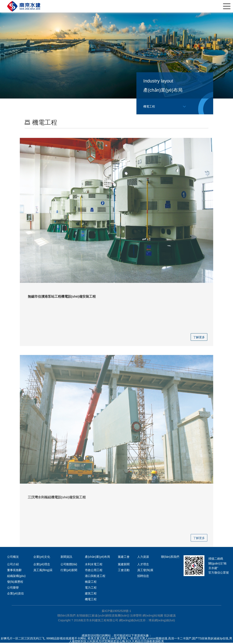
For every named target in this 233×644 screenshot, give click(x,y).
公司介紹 (13, 565)
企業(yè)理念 (42, 565)
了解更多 (199, 338)
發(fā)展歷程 (15, 583)
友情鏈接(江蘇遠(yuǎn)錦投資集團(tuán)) (103, 617)
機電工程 (91, 600)
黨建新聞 (124, 565)
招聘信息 (143, 577)
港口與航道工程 (95, 577)
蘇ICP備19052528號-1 (116, 612)
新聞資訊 (66, 558)
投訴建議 (170, 617)
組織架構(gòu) (16, 577)
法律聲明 (136, 617)
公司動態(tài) (69, 565)
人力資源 (143, 558)
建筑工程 (91, 594)
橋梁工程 (91, 583)
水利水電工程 (94, 565)
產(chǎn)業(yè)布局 (97, 558)
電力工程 (91, 589)
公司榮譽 (13, 589)
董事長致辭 (14, 571)
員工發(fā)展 (145, 571)
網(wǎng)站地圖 (153, 617)
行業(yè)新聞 (69, 571)
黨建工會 (124, 558)
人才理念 (143, 565)
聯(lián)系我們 (170, 558)
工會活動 (124, 571)
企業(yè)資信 (15, 594)
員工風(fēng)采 (43, 571)
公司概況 (13, 558)
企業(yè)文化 (42, 558)
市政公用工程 (94, 571)
